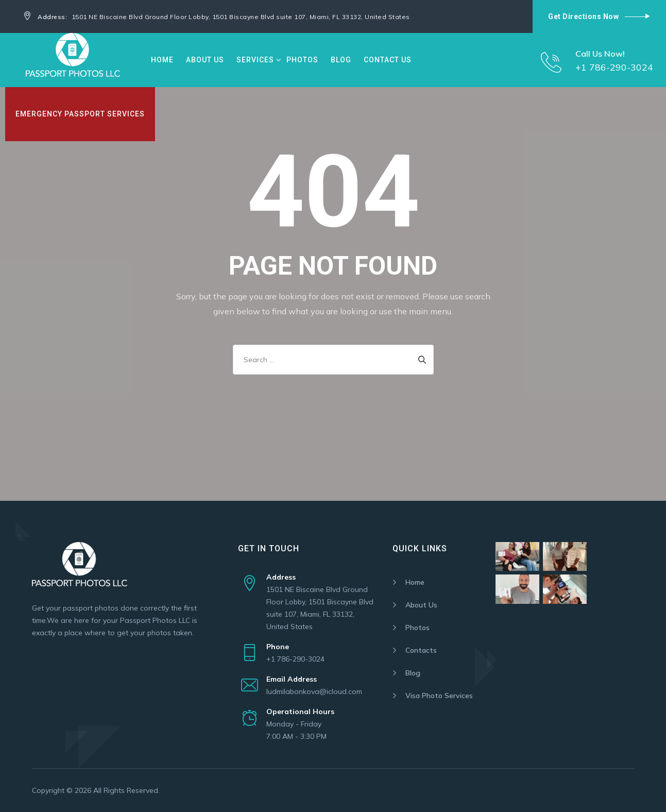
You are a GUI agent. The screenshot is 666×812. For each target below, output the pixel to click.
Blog (341, 60)
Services (255, 60)
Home (162, 60)
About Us (205, 60)
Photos (302, 60)
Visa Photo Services (439, 696)
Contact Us (388, 60)
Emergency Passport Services (80, 114)
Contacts (421, 650)
